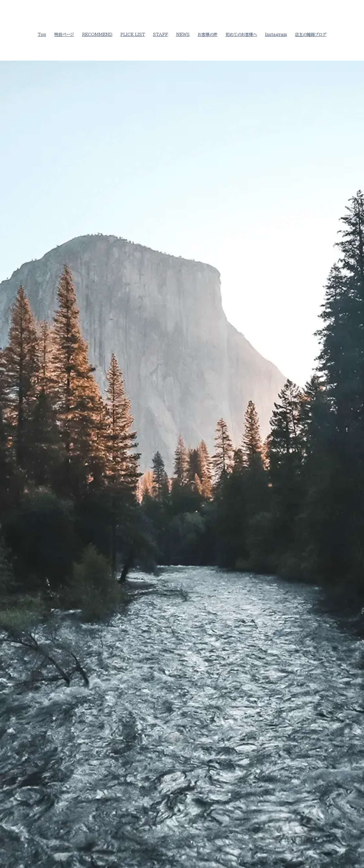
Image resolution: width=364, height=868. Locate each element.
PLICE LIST (133, 35)
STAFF (161, 35)
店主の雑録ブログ (311, 35)
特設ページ (64, 35)
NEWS (183, 35)
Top (42, 35)
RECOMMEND (97, 35)
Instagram (276, 35)
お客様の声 (208, 35)
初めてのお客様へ (241, 35)
